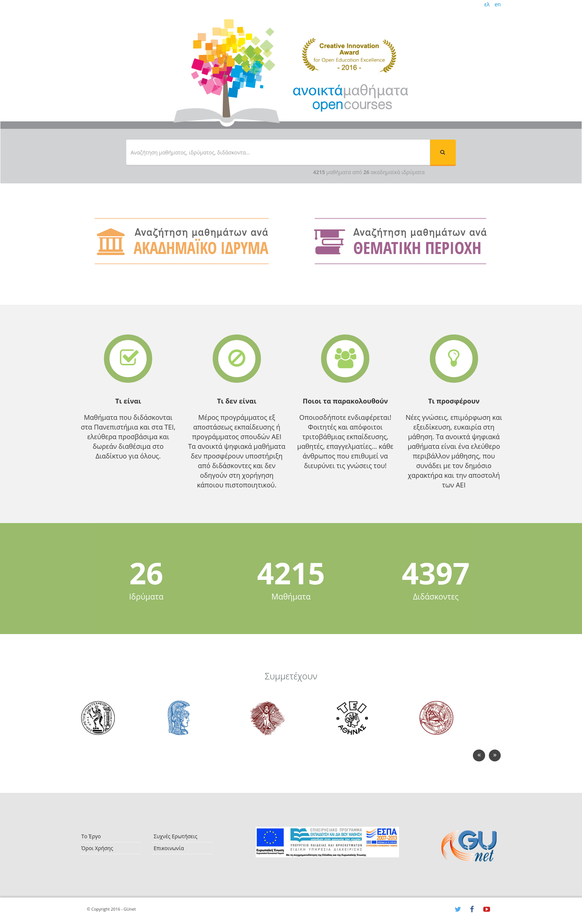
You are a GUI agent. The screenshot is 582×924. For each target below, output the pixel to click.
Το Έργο (91, 836)
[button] (443, 152)
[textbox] (278, 152)
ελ (487, 4)
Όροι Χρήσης (97, 848)
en (498, 4)
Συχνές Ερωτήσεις (176, 836)
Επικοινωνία (169, 848)
